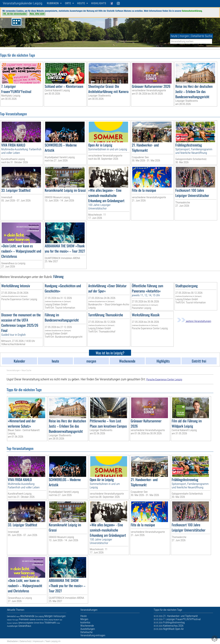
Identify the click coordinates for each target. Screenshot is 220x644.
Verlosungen (59, 616)
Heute (18, 617)
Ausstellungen (12, 626)
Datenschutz (25, 641)
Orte (68, 3)
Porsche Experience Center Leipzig (164, 379)
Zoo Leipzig (39, 616)
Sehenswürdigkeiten (26, 623)
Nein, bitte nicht (37, 14)
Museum (56, 620)
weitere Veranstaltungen (194, 321)
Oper (61, 620)
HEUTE (81, 3)
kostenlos (85, 622)
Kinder (58, 623)
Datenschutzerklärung (192, 11)
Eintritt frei (40, 620)
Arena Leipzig (48, 620)
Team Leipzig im (53, 641)
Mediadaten (12, 641)
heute (174, 36)
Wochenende (27, 616)
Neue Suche (26, 370)
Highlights (99, 3)
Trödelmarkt (50, 623)
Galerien (33, 620)
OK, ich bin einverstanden (15, 14)
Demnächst (11, 616)
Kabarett (9, 620)
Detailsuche (86, 632)
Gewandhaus (25, 626)
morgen (184, 36)
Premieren (24, 619)
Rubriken (53, 3)
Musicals (9, 623)
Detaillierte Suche (202, 36)
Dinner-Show (39, 623)
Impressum (38, 641)
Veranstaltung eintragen (93, 635)
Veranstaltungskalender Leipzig (23, 3)
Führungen (15, 620)
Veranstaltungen (13, 370)
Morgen (49, 616)
